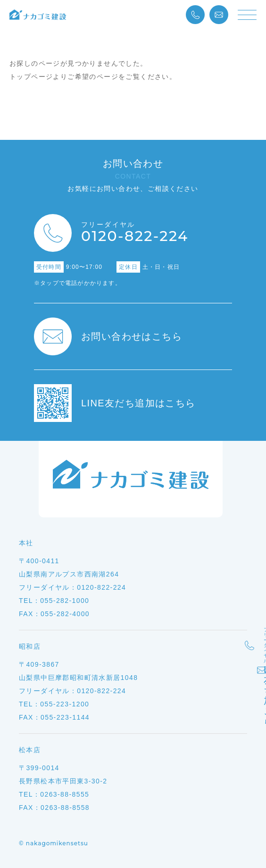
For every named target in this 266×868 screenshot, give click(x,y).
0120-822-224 (135, 233)
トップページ (31, 77)
